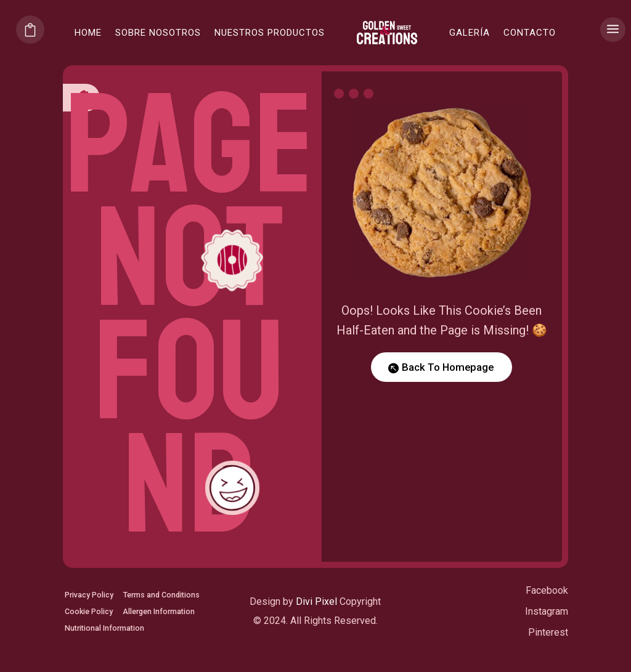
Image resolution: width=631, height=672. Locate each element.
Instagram (547, 626)
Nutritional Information (111, 663)
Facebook (547, 606)
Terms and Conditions (109, 607)
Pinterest (548, 647)
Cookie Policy (92, 626)
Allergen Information (107, 644)
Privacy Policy (93, 589)
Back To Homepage (448, 367)
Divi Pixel (316, 617)
